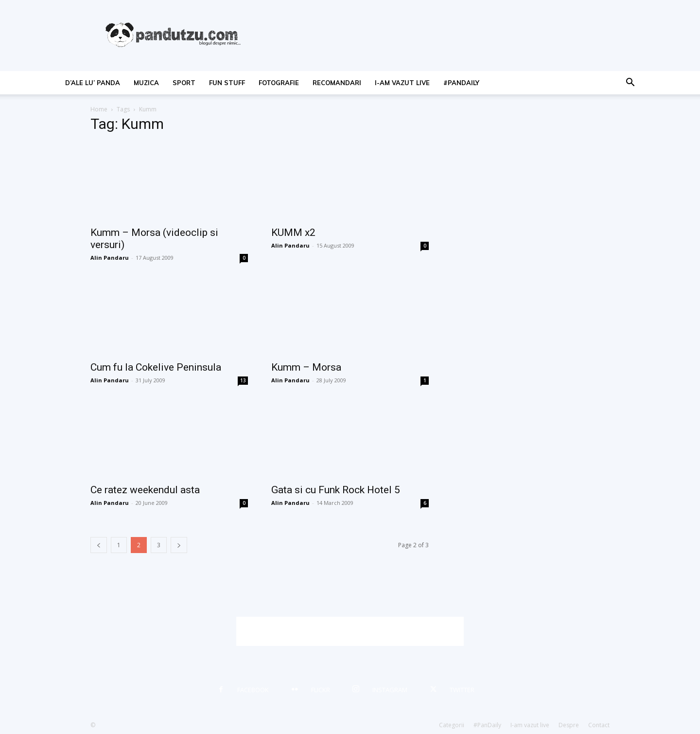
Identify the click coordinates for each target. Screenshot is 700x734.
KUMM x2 (293, 233)
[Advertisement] (350, 631)
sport (184, 83)
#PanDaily (461, 83)
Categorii (452, 725)
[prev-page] (99, 545)
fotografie (279, 83)
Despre (569, 725)
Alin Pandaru (110, 258)
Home (99, 109)
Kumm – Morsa (306, 367)
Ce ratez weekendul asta (145, 490)
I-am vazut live (402, 83)
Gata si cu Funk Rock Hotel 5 (336, 490)
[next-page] (179, 545)
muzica (146, 83)
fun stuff (227, 83)
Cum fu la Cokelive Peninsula (156, 367)
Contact (599, 725)
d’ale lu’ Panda (93, 83)
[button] (630, 83)
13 (243, 380)
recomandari (337, 83)
